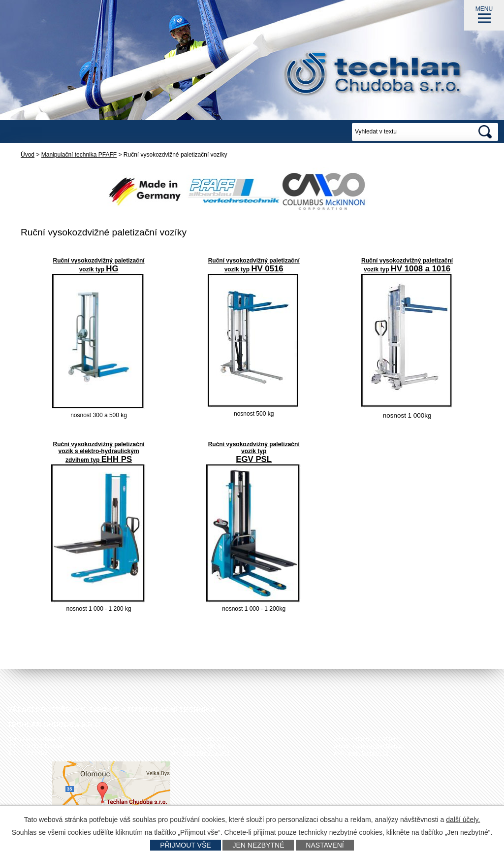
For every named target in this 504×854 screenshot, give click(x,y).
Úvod (28, 155)
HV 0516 (267, 269)
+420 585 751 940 (204, 746)
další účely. (463, 820)
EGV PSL (254, 459)
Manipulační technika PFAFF (79, 155)
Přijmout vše (185, 845)
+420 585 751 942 (213, 739)
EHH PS (117, 459)
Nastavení (325, 845)
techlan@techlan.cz (379, 746)
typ (246, 269)
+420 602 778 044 (375, 739)
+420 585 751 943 (205, 753)
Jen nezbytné (258, 845)
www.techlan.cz (368, 753)
